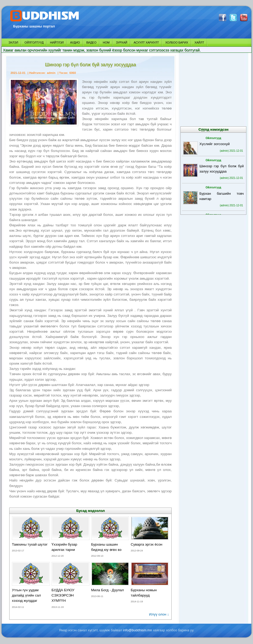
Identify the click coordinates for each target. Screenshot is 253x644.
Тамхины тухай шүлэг (30, 544)
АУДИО (75, 42)
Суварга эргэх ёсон (147, 544)
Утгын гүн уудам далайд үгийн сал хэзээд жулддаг (26, 595)
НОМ (106, 42)
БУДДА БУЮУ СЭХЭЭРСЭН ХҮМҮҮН (63, 595)
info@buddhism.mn (138, 630)
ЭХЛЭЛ (13, 42)
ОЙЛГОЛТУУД (34, 42)
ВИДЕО (92, 42)
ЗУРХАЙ (122, 42)
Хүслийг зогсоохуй (215, 144)
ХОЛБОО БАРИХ (177, 42)
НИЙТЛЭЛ (57, 42)
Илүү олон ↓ (159, 614)
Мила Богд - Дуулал (107, 590)
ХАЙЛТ (199, 42)
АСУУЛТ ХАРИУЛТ (146, 42)
